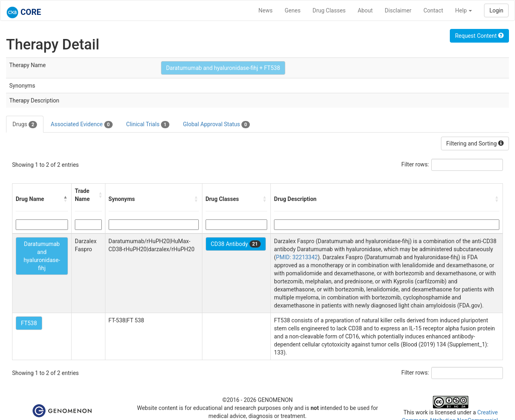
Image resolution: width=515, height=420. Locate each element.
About (365, 10)
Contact (433, 10)
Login (496, 10)
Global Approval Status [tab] (216, 125)
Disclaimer (398, 10)
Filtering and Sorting (475, 143)
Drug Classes (329, 10)
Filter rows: (415, 164)
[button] (66, 199)
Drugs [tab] (25, 125)
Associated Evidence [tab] (81, 125)
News (265, 10)
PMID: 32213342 (297, 257)
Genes (293, 10)
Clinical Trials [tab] (148, 125)
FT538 (29, 323)
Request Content (479, 36)
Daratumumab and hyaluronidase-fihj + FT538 (223, 68)
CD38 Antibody (236, 244)
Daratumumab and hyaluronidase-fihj (42, 256)
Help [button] (463, 10)
